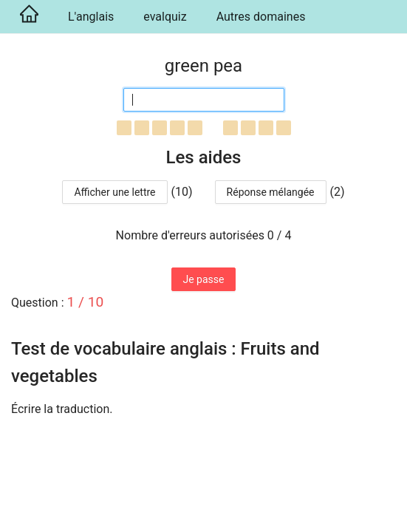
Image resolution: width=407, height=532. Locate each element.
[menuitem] (27, 17)
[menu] (203, 17)
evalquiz (165, 17)
